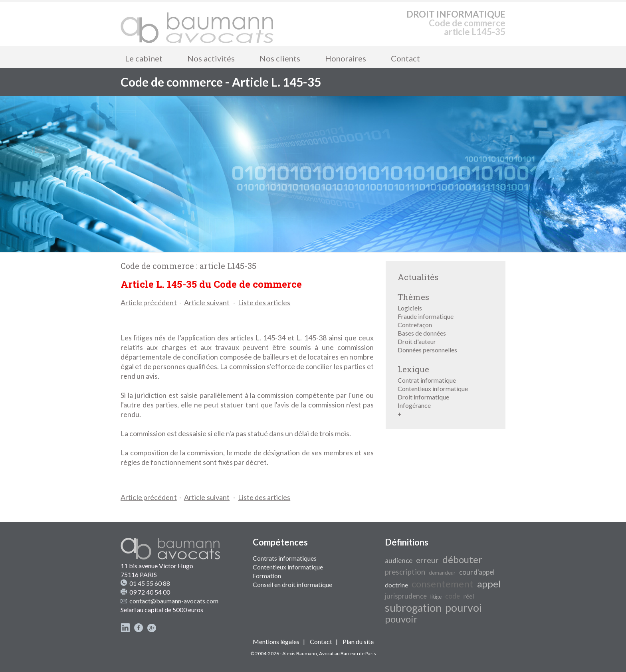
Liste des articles (264, 302)
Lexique (413, 369)
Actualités (418, 277)
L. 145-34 (270, 338)
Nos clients (280, 58)
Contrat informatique (427, 380)
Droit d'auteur (417, 341)
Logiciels (410, 308)
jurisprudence (406, 596)
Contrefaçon (415, 325)
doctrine (396, 585)
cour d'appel (477, 572)
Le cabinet (144, 58)
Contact (405, 58)
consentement (443, 584)
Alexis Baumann (300, 653)
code (453, 596)
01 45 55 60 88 (150, 583)
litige (436, 597)
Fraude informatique (426, 316)
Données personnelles (427, 350)
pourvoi (464, 608)
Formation (267, 576)
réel (469, 596)
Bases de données (422, 333)
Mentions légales (276, 641)
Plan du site (358, 641)
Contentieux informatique (433, 388)
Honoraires (346, 58)
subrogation (413, 608)
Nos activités (211, 58)
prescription (405, 572)
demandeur (442, 573)
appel (489, 584)
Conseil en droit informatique (292, 584)
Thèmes (413, 297)
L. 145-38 (311, 338)
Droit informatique (423, 397)
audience (399, 560)
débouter (462, 559)
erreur (427, 560)
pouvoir (401, 619)
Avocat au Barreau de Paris (348, 653)
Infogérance (414, 405)
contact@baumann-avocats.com (174, 601)
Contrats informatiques (285, 558)
